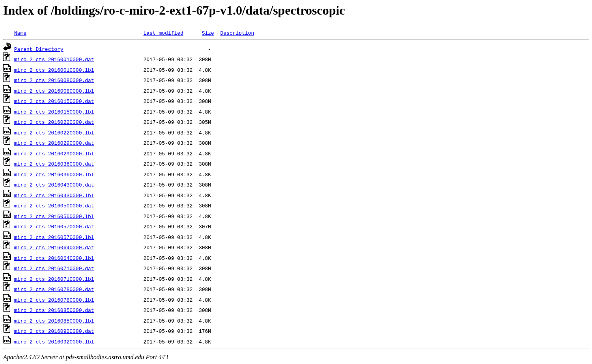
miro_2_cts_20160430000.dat (54, 185)
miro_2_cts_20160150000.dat (54, 101)
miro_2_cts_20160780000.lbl (54, 300)
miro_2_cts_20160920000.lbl (54, 342)
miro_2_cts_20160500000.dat (54, 205)
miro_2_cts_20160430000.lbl (54, 195)
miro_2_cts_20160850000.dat (54, 310)
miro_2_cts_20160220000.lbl (54, 133)
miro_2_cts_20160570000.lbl (54, 237)
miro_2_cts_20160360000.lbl (54, 174)
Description (237, 33)
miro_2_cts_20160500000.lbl (54, 216)
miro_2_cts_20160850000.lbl (54, 321)
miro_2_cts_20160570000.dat (54, 226)
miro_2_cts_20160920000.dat (54, 331)
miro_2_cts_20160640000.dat (54, 247)
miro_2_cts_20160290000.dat (54, 143)
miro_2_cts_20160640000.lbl (54, 258)
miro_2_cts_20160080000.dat (54, 80)
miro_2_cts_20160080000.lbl (54, 91)
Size (208, 33)
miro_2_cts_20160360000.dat (54, 164)
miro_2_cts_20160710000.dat (54, 268)
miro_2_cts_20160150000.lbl (54, 112)
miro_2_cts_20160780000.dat (54, 289)
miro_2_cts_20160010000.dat (54, 59)
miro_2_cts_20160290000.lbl (54, 153)
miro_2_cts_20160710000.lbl (54, 279)
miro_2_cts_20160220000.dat (54, 122)
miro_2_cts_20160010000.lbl (54, 70)
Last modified (163, 33)
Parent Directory (39, 49)
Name (20, 33)
